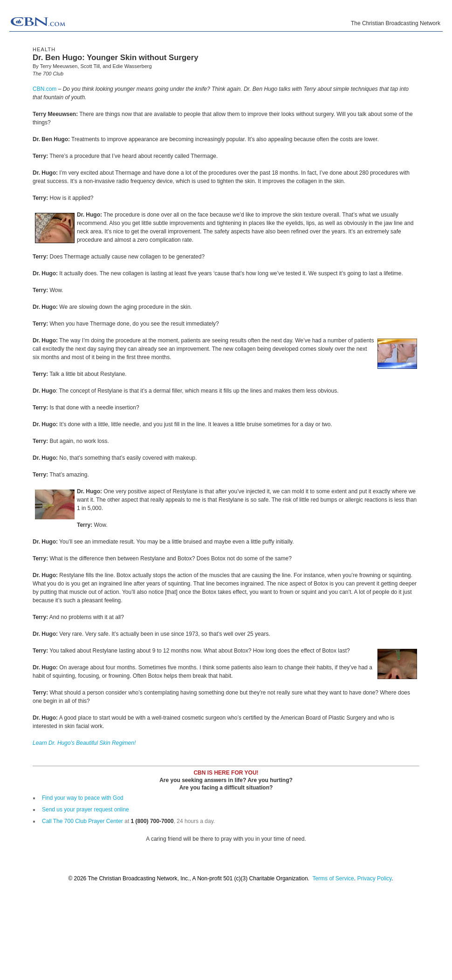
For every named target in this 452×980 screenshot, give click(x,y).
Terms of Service (333, 878)
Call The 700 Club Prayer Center (82, 821)
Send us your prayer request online (86, 810)
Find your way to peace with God (83, 798)
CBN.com (45, 89)
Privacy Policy (374, 878)
